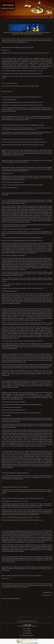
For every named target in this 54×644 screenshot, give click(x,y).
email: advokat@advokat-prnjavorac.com (27, 635)
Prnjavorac (8, 8)
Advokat (8, 5)
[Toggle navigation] (52, 17)
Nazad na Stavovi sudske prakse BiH (11, 598)
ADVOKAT (23, 621)
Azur (30, 626)
